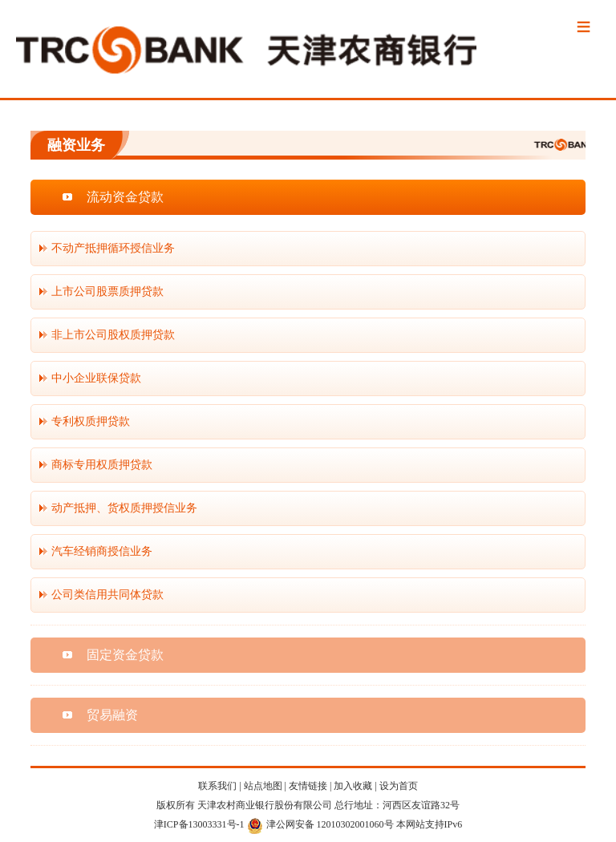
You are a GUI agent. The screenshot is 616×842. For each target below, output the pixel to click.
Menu (584, 28)
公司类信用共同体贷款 (107, 595)
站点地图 (263, 786)
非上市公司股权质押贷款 (113, 335)
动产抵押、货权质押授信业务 (124, 508)
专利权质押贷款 (91, 421)
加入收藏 (353, 786)
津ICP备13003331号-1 (199, 824)
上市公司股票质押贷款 (107, 291)
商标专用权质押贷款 (102, 465)
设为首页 (399, 786)
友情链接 (308, 786)
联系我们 (217, 786)
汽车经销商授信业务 (102, 551)
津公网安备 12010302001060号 (320, 824)
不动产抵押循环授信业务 (113, 248)
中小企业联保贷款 (96, 378)
